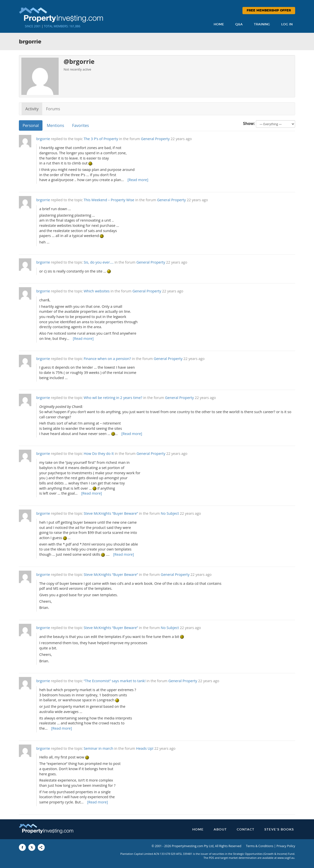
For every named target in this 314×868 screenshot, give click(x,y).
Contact (246, 830)
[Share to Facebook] (22, 847)
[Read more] (138, 180)
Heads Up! (145, 748)
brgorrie (43, 139)
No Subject (170, 513)
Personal (31, 125)
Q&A (239, 24)
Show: (249, 123)
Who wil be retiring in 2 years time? (113, 398)
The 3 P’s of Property (101, 139)
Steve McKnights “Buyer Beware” (111, 513)
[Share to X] (32, 847)
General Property (155, 139)
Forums (53, 109)
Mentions (55, 125)
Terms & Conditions (260, 846)
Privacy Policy (286, 846)
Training (262, 24)
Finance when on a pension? (107, 359)
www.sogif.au (286, 858)
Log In (287, 24)
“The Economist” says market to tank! (115, 681)
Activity (32, 109)
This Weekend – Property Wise (109, 200)
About (220, 830)
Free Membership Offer (269, 11)
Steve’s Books (279, 830)
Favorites (80, 125)
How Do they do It (99, 454)
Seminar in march (98, 748)
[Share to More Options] (41, 847)
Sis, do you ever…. (99, 262)
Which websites (97, 291)
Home (219, 24)
